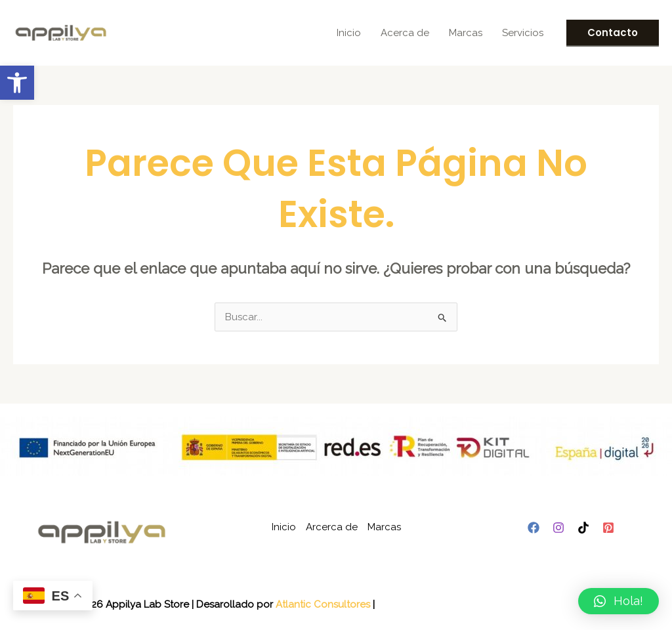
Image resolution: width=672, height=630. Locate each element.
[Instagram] (558, 528)
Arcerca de (332, 527)
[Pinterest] (608, 528)
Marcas (466, 33)
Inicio (349, 33)
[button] (17, 83)
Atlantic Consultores (323, 604)
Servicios (523, 33)
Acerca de (405, 33)
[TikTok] (583, 528)
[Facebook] (534, 528)
